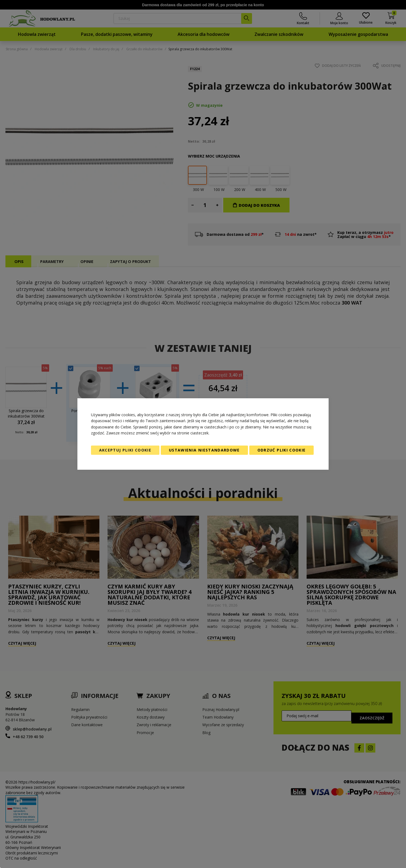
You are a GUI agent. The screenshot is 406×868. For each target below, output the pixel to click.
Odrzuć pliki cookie (282, 450)
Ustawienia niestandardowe (204, 450)
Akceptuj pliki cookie (125, 450)
